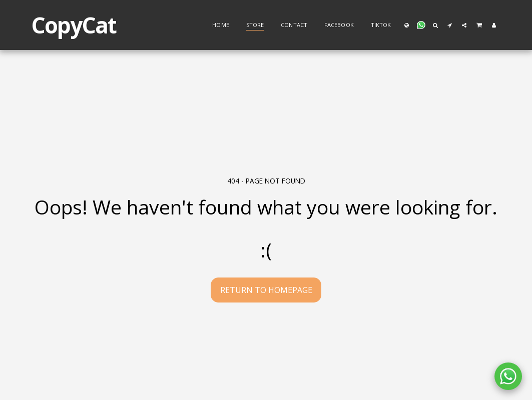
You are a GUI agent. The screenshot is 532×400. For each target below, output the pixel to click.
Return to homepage (266, 290)
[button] (421, 25)
